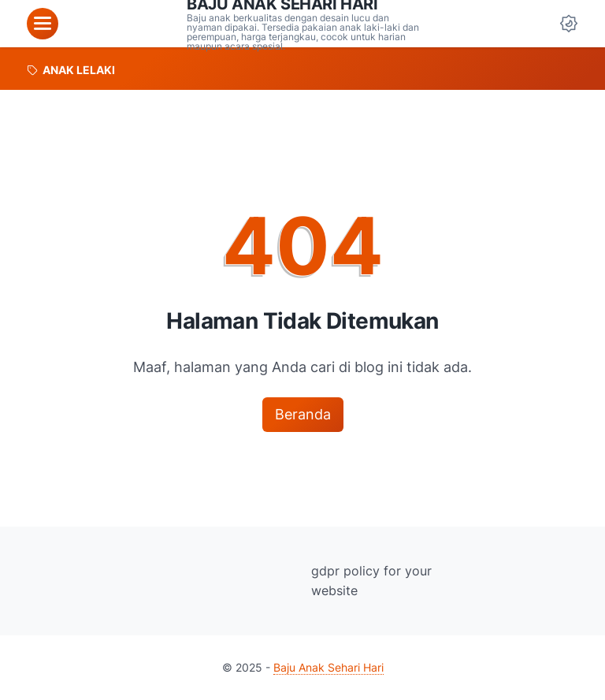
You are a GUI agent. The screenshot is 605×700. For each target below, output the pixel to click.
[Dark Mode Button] (569, 24)
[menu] (43, 24)
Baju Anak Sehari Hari (328, 667)
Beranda (303, 414)
